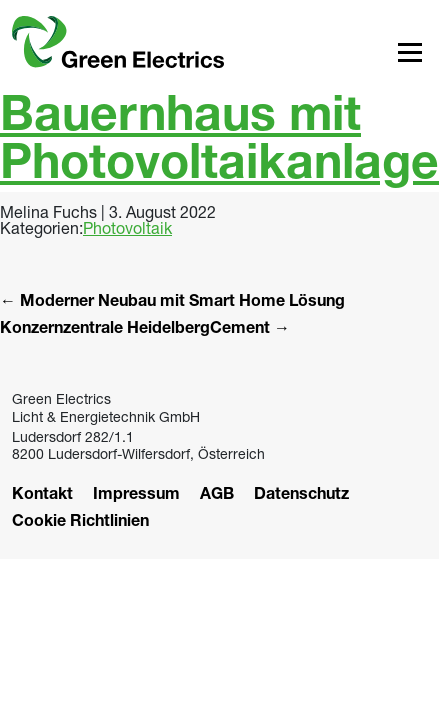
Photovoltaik (127, 227)
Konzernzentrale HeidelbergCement (145, 330)
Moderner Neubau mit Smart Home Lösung (172, 303)
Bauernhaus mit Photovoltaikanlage (219, 144)
